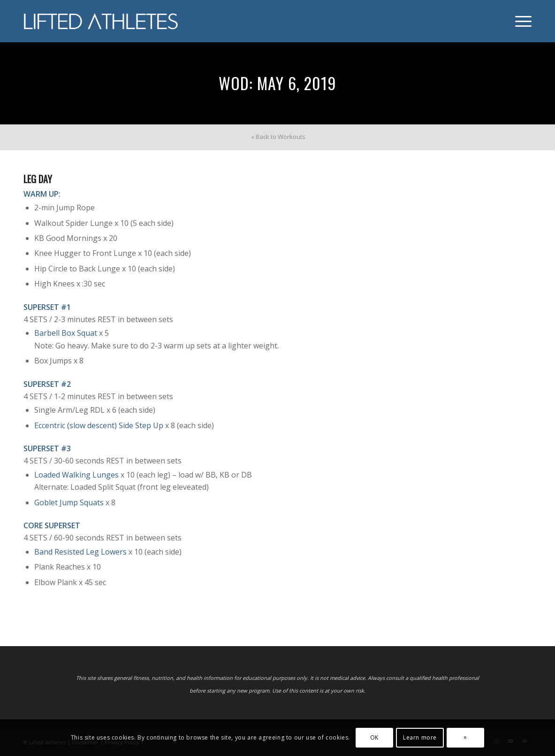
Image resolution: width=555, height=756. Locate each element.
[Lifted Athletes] (101, 21)
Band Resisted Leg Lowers (80, 552)
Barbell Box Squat (66, 333)
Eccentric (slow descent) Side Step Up (99, 425)
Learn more (420, 737)
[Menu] (520, 21)
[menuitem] (520, 21)
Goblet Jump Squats (69, 502)
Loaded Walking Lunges (76, 475)
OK (374, 737)
